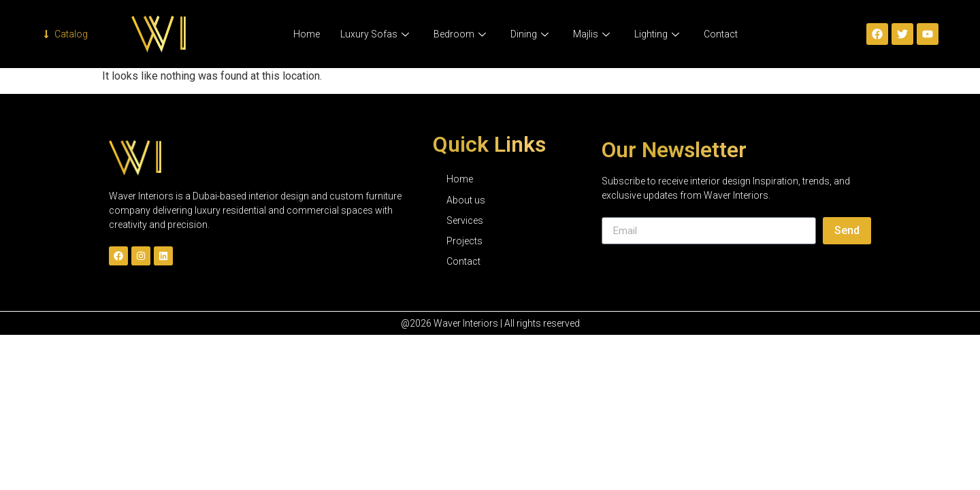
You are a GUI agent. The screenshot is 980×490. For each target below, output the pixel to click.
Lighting (657, 34)
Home (307, 34)
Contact (721, 34)
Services (465, 220)
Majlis (591, 34)
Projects (464, 241)
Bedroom (460, 34)
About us (466, 200)
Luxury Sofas (375, 34)
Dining (529, 34)
